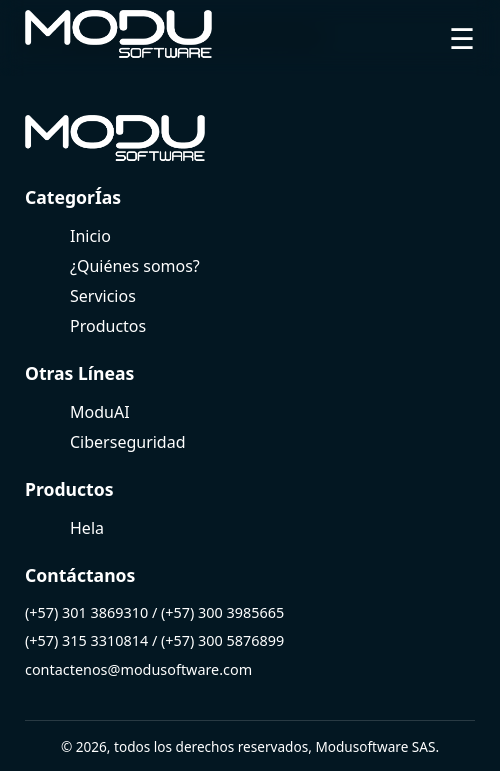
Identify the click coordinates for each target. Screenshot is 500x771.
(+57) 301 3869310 (86, 612)
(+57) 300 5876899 (222, 640)
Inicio (90, 236)
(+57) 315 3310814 (86, 640)
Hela (87, 528)
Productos (108, 326)
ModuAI (100, 412)
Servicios (103, 296)
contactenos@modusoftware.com (138, 669)
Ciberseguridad (128, 442)
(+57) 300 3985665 (222, 612)
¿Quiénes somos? (135, 266)
